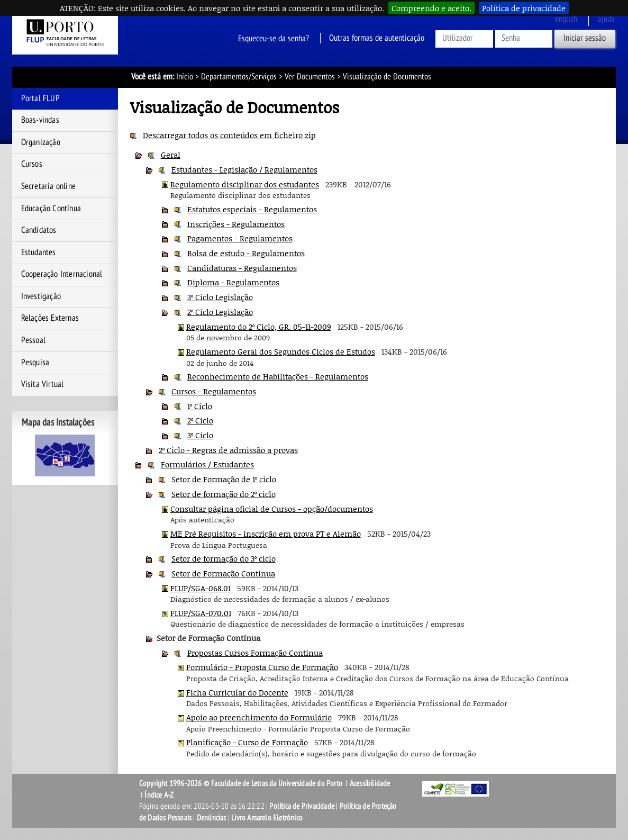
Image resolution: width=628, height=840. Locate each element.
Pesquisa (35, 363)
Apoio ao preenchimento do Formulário (259, 717)
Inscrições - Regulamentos (236, 224)
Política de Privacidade (302, 806)
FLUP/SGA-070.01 (201, 613)
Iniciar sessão (585, 38)
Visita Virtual (43, 384)
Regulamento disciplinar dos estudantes (245, 184)
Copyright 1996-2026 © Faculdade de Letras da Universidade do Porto (242, 783)
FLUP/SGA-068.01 (201, 588)
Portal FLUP (40, 98)
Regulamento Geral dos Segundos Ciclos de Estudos (281, 351)
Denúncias (212, 818)
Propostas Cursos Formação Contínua (255, 653)
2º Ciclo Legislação (220, 312)
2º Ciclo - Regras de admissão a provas (228, 450)
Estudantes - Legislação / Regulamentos (244, 169)
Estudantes (39, 252)
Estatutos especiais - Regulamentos (252, 209)
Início (185, 77)
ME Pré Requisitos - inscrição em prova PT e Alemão (266, 534)
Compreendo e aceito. (431, 8)
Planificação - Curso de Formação (247, 742)
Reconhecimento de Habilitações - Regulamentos (278, 376)
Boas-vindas (40, 120)
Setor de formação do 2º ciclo (224, 494)
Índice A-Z (159, 795)
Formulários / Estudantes (207, 464)
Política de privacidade (524, 8)
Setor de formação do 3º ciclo (224, 558)
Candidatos (39, 230)
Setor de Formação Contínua (223, 573)
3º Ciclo (200, 435)
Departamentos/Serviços (239, 77)
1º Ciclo (200, 406)
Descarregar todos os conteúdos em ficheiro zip (229, 135)
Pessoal (33, 340)
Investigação (41, 296)
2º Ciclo (200, 420)
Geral (171, 155)
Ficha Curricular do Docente (237, 692)
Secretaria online (48, 186)
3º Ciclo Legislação (220, 297)
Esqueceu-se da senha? (274, 38)
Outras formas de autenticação (377, 38)
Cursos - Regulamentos (214, 391)
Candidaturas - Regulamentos (242, 268)
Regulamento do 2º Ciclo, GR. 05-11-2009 (259, 327)
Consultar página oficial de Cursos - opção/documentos (272, 509)
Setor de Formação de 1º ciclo (224, 479)
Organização (41, 142)
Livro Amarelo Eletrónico (267, 818)
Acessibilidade (370, 783)
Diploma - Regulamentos (233, 282)
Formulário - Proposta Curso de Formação (262, 667)
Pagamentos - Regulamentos (240, 238)
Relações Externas (50, 318)
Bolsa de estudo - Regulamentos (246, 253)
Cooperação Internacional (62, 274)
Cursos (32, 164)
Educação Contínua (51, 209)
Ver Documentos (310, 77)
